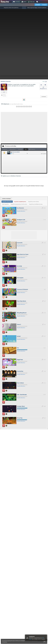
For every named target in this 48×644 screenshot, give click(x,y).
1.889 (45, 81)
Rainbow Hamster (6, 81)
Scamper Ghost (21, 406)
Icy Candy (19, 266)
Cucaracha (20, 243)
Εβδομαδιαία (13, 149)
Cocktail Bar (20, 371)
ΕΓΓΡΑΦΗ (38, 5)
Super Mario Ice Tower (23, 254)
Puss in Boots (20, 383)
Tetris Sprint (20, 278)
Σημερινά (5, 149)
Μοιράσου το (43, 88)
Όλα (26, 149)
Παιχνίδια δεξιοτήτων (21, 211)
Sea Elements (20, 208)
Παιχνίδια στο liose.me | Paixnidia (5, 2)
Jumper (19, 336)
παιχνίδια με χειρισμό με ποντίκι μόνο (19, 204)
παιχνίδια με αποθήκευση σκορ (36, 204)
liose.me (16, 152)
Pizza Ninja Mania (21, 301)
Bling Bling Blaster (22, 313)
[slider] (24, 106)
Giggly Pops (20, 360)
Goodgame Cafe (21, 220)
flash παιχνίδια (5, 204)
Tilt (18, 348)
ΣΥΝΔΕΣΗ (44, 5)
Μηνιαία (20, 149)
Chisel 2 (19, 324)
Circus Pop (20, 418)
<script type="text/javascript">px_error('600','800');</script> (24, 44)
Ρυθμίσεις (32, 149)
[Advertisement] (15, 127)
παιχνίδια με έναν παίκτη (33, 202)
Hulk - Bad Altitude (22, 395)
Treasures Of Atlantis (22, 289)
